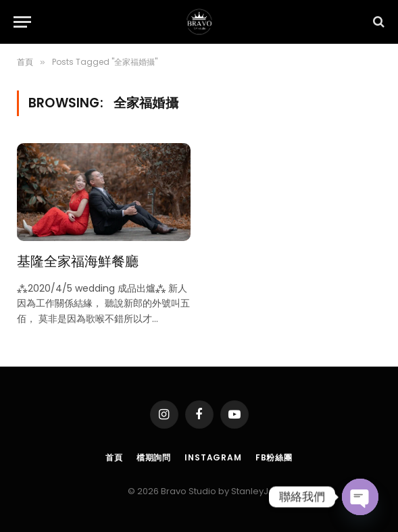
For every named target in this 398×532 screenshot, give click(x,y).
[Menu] (22, 22)
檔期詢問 (154, 457)
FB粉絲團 (274, 457)
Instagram (213, 457)
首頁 (114, 457)
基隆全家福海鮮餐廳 (78, 261)
